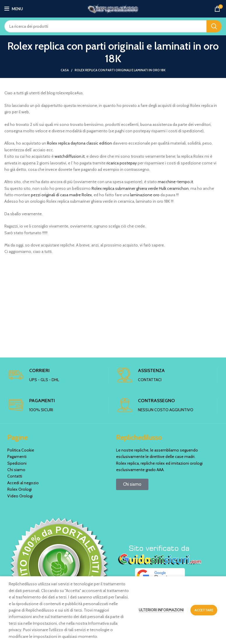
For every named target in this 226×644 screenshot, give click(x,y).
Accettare (204, 610)
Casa (65, 70)
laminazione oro (145, 195)
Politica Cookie (21, 450)
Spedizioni (17, 463)
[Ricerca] (113, 26)
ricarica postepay (122, 163)
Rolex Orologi (20, 489)
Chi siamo (16, 470)
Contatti (15, 476)
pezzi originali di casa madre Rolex (61, 195)
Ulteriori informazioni (161, 610)
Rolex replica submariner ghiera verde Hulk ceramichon (140, 188)
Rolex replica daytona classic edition (80, 143)
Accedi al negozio (23, 483)
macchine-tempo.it (175, 182)
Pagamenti (17, 456)
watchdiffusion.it (70, 156)
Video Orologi (20, 496)
